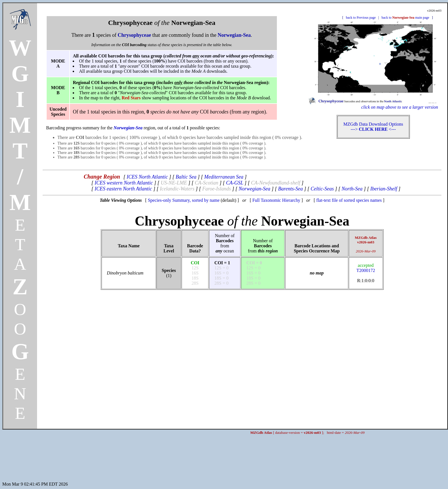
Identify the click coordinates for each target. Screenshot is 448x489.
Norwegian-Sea (255, 189)
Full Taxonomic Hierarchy (276, 200)
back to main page (405, 18)
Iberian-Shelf (384, 189)
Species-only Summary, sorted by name (184, 200)
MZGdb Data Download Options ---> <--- (373, 127)
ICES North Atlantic (147, 177)
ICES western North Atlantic (124, 183)
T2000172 (366, 268)
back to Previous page (361, 18)
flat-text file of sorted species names (349, 200)
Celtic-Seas (322, 189)
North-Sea (352, 189)
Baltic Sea (186, 177)
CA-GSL (235, 183)
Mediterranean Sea (224, 177)
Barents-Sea (290, 189)
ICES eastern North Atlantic (123, 189)
